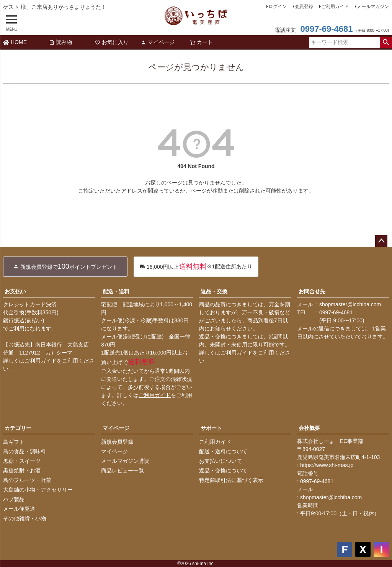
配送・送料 (116, 291)
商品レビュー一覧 (122, 471)
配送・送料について (223, 451)
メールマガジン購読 (125, 461)
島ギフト (14, 442)
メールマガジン (373, 7)
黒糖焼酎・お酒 (22, 471)
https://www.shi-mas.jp (327, 465)
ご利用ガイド (335, 7)
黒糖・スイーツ (22, 461)
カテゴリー (18, 428)
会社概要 (309, 428)
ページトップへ (381, 241)
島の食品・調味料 (24, 451)
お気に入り (112, 42)
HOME (15, 42)
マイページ (158, 42)
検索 (386, 42)
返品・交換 (214, 291)
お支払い (15, 291)
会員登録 (304, 7)
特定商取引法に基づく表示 (231, 480)
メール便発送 (19, 509)
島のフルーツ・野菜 (27, 480)
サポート (211, 428)
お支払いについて (220, 461)
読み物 (60, 42)
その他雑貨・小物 (24, 518)
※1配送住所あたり (196, 267)
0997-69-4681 (326, 29)
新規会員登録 (117, 442)
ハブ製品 (14, 499)
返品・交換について (223, 471)
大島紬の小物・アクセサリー (38, 490)
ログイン (278, 7)
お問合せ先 (312, 291)
